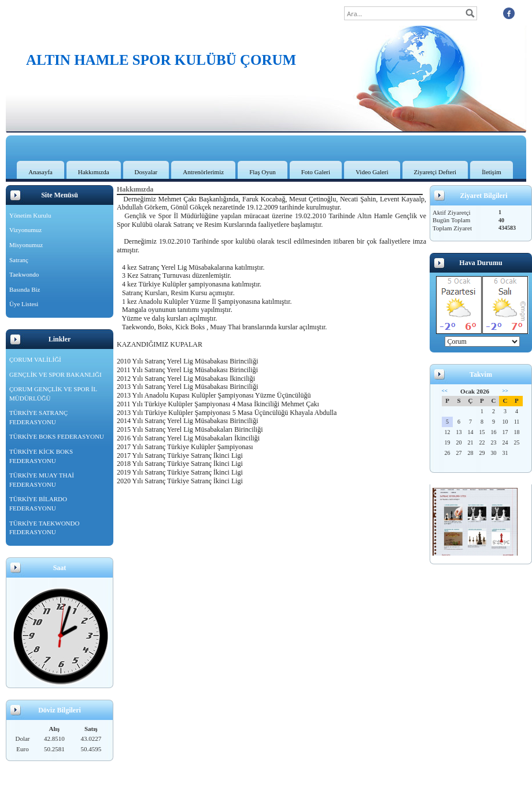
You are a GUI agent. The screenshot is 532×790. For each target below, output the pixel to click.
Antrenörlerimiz (203, 172)
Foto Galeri (316, 172)
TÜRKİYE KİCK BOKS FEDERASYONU (41, 456)
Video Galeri (372, 172)
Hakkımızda (94, 172)
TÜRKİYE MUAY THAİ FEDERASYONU (42, 480)
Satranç (19, 260)
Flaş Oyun (263, 172)
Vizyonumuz (25, 230)
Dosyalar (146, 172)
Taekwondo (24, 274)
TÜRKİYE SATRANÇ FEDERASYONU (38, 417)
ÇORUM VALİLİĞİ (35, 359)
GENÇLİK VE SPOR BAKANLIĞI (56, 374)
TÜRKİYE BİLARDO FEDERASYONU (38, 504)
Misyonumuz (26, 245)
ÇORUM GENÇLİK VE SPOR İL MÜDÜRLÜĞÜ (53, 394)
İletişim (492, 172)
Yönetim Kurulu (30, 215)
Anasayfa (40, 172)
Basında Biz (25, 289)
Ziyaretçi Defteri (435, 172)
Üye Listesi (24, 304)
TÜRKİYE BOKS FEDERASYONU (57, 436)
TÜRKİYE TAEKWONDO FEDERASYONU (44, 528)
